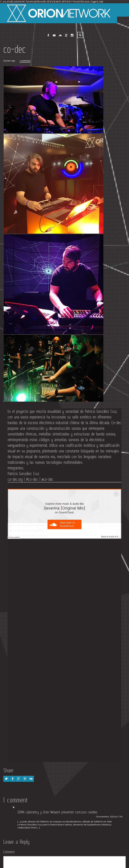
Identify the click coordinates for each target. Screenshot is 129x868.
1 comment (25, 59)
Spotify (66, 34)
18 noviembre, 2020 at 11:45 (109, 815)
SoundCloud (60, 34)
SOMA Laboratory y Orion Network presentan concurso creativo (57, 810)
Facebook (48, 34)
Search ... (80, 33)
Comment (9, 850)
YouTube (54, 34)
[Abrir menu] (122, 8)
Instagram (72, 34)
